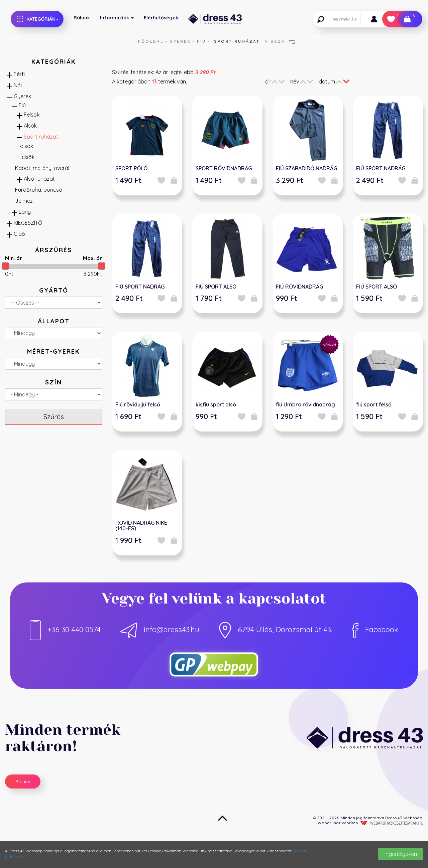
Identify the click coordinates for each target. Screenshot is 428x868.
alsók (27, 146)
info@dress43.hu (160, 630)
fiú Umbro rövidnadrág (305, 404)
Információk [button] (117, 18)
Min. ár (14, 258)
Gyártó (54, 290)
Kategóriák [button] (38, 19)
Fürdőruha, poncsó (39, 190)
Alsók (30, 126)
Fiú (201, 41)
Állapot (54, 321)
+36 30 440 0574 (65, 630)
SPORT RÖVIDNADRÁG (224, 168)
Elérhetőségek (161, 18)
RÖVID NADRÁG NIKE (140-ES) (141, 526)
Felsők (32, 115)
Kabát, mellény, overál (42, 168)
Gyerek (180, 41)
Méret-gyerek (53, 352)
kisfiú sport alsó (216, 404)
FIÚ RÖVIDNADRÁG (299, 287)
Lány (25, 212)
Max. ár (92, 258)
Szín (53, 382)
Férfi (19, 74)
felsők (27, 157)
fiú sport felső (374, 404)
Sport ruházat (41, 137)
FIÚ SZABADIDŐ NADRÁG (306, 168)
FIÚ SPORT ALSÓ (216, 287)
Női (18, 85)
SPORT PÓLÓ (131, 168)
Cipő (19, 234)
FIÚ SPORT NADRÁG (381, 168)
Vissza (280, 41)
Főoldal (151, 41)
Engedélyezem (401, 854)
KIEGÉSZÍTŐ (28, 223)
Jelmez (24, 201)
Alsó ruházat (39, 179)
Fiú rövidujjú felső (138, 404)
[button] (374, 19)
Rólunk (82, 18)
